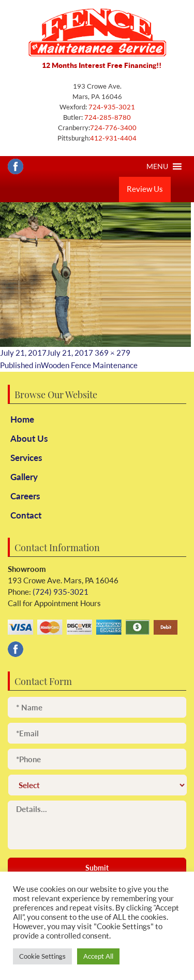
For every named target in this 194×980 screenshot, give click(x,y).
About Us (29, 438)
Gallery (24, 477)
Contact (26, 515)
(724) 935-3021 (60, 592)
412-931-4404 (113, 138)
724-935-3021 (111, 107)
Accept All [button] (98, 956)
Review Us (145, 189)
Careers (25, 496)
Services (26, 458)
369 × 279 (113, 353)
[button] (157, 166)
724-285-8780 (107, 117)
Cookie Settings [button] (42, 956)
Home (22, 419)
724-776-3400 (113, 128)
